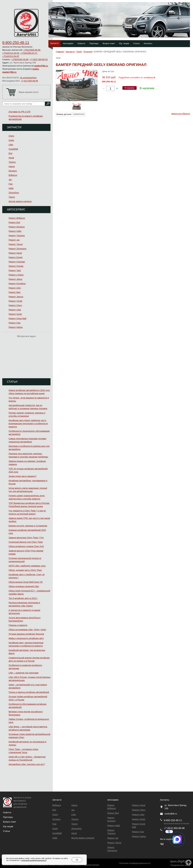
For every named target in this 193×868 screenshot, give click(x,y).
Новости (81, 43)
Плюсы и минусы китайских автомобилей (29, 692)
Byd (10, 153)
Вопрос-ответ (109, 43)
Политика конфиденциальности (135, 863)
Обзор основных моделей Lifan (24, 586)
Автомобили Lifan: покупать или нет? (27, 764)
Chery (11, 136)
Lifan (11, 145)
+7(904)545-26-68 (20, 59)
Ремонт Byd (14, 222)
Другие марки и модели (20, 201)
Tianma (12, 162)
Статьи (136, 43)
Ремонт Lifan (15, 310)
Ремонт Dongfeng (17, 284)
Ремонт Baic (15, 292)
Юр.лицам (8, 826)
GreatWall (13, 149)
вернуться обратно (181, 114)
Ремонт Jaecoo (16, 297)
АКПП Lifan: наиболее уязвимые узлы (27, 566)
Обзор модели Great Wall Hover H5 (26, 582)
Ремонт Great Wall (17, 318)
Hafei (11, 188)
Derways (13, 171)
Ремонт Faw (14, 323)
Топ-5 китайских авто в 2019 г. (23, 598)
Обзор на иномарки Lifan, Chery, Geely (27, 630)
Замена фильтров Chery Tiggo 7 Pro (26, 538)
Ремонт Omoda (16, 266)
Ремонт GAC (15, 288)
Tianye (12, 197)
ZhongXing (14, 193)
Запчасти (54, 43)
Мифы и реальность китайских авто (26, 638)
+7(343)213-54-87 (11, 56)
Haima (12, 166)
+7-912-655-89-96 (29, 81)
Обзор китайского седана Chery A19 (26, 546)
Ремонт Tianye (16, 244)
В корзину (130, 88)
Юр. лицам (124, 43)
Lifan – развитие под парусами (24, 673)
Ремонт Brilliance (17, 218)
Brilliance (13, 175)
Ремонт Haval (15, 253)
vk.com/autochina (28, 78)
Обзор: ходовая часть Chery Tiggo (25, 570)
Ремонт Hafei (15, 231)
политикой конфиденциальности (34, 860)
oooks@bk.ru (41, 66)
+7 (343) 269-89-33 (38, 59)
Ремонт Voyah (15, 301)
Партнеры (94, 43)
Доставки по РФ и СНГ (20, 112)
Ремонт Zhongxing (17, 249)
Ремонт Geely (15, 314)
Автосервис (68, 43)
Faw (11, 184)
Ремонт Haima (16, 327)
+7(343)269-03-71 (29, 53)
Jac (10, 180)
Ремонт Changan (17, 262)
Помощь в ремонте (18, 625)
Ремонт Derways (17, 227)
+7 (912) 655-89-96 (174, 828)
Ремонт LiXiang (16, 275)
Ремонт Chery (15, 305)
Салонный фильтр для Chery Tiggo (26, 542)
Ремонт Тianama (17, 236)
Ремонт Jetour (15, 279)
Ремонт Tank (15, 270)
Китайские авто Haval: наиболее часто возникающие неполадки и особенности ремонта (28, 424)
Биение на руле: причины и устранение (28, 526)
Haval (11, 158)
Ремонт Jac (14, 240)
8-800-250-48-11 (16, 43)
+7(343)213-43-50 (11, 53)
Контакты (148, 43)
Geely (11, 140)
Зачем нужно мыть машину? (22, 476)
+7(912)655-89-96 (32, 50)
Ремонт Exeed (16, 257)
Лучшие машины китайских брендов (26, 634)
